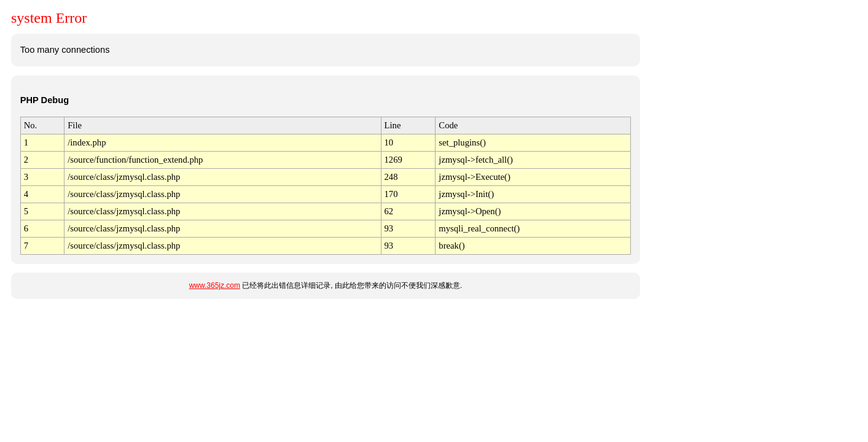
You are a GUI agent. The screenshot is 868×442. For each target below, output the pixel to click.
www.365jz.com (215, 285)
